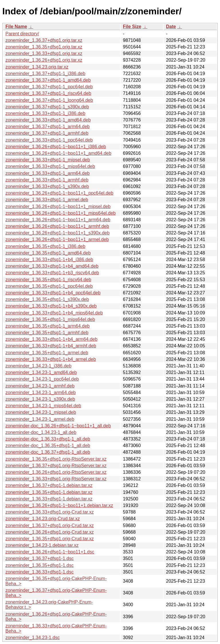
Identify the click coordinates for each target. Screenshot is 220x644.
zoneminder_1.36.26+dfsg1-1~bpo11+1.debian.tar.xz (59, 505)
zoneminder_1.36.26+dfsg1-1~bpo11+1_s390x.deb (57, 233)
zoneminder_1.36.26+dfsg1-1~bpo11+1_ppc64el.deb (59, 193)
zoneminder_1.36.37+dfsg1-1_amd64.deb (48, 80)
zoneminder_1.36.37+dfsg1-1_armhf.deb (47, 133)
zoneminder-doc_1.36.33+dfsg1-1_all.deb (48, 439)
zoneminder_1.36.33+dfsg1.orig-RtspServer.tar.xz (56, 479)
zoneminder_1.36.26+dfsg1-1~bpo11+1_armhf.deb (57, 226)
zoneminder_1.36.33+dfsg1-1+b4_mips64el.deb (54, 313)
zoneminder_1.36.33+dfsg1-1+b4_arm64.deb (51, 339)
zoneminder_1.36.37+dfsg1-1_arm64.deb (48, 127)
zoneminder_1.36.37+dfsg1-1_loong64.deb (49, 100)
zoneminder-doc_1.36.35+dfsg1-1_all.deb (48, 446)
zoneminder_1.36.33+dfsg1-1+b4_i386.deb (49, 260)
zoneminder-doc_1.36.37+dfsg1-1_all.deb (48, 452)
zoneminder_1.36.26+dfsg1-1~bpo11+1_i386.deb (56, 147)
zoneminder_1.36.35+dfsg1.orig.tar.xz (44, 47)
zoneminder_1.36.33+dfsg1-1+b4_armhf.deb (51, 346)
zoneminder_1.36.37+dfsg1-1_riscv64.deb (48, 93)
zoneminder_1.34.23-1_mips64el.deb (43, 406)
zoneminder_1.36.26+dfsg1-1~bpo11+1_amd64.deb (58, 153)
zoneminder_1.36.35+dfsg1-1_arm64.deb (48, 326)
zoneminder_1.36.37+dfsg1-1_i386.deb (45, 74)
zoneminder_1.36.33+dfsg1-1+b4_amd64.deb (52, 266)
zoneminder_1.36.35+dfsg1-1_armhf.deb (47, 333)
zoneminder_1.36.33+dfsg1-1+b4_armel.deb (51, 359)
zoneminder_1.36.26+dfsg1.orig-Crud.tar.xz (50, 532)
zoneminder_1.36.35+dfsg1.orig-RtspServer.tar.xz (56, 459)
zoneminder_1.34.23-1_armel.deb (40, 419)
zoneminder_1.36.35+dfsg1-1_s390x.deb (47, 299)
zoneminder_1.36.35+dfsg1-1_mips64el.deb (50, 319)
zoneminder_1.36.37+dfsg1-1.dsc (40, 558)
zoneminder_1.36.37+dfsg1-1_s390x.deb (47, 107)
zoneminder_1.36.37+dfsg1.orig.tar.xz (44, 40)
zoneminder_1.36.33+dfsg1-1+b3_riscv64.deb (52, 273)
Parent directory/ (22, 34)
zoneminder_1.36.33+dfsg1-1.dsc (40, 572)
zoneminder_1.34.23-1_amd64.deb (41, 372)
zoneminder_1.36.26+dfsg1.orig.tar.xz (44, 60)
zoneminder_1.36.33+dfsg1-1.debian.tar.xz (49, 499)
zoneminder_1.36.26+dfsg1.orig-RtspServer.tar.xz (56, 472)
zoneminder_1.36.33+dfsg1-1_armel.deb (47, 200)
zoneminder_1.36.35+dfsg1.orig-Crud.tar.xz (50, 539)
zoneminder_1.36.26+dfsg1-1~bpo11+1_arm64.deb (58, 220)
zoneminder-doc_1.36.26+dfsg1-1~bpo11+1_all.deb (58, 426)
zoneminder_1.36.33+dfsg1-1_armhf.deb (47, 180)
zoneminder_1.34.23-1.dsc (33, 638)
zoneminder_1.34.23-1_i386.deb (38, 366)
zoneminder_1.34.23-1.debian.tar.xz (42, 545)
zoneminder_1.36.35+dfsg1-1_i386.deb (45, 246)
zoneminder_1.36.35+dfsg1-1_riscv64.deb (48, 280)
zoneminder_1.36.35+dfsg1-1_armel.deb (47, 353)
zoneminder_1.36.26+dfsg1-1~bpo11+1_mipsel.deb (58, 206)
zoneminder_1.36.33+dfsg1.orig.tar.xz (44, 53)
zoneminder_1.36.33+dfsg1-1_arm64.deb (48, 173)
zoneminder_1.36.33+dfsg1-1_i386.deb (45, 113)
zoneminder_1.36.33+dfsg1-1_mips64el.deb (50, 166)
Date (171, 27)
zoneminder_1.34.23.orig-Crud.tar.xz (43, 519)
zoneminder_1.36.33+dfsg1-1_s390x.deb (47, 186)
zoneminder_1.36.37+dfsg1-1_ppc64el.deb (49, 87)
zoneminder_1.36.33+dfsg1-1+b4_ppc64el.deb (53, 293)
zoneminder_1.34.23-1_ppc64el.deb (42, 379)
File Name (16, 27)
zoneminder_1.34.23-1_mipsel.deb (41, 412)
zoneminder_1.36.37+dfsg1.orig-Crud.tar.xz (50, 525)
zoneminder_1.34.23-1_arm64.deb (41, 393)
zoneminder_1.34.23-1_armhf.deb (40, 386)
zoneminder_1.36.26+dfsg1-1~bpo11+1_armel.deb (57, 239)
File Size (132, 27)
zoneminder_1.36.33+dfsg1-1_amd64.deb (48, 120)
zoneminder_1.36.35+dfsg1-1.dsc (40, 565)
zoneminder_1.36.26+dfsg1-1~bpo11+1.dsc (50, 552)
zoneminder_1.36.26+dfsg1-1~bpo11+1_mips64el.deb (61, 213)
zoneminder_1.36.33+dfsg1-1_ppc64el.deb (49, 140)
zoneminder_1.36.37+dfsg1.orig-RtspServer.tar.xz (56, 466)
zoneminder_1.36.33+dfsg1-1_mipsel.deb (48, 160)
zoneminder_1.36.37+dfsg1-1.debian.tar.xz (49, 485)
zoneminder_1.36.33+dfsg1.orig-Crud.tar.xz (50, 512)
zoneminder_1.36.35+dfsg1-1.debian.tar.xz (49, 492)
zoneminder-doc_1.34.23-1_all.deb (41, 432)
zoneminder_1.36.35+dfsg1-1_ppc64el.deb (49, 286)
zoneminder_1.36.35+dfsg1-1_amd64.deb (48, 253)
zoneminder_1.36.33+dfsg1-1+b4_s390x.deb (51, 306)
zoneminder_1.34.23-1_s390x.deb (40, 399)
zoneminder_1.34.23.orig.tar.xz (37, 67)
